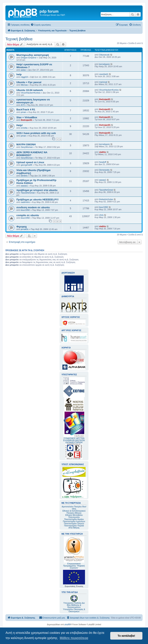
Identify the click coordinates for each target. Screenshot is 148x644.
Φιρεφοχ (22, 227)
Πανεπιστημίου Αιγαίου (74, 519)
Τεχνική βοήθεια (19, 39)
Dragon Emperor (29, 58)
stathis (102, 152)
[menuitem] (41, 25)
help (19, 74)
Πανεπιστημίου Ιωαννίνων (74, 521)
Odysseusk (104, 55)
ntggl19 (24, 77)
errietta (24, 128)
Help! (20, 125)
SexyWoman (27, 147)
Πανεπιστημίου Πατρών (74, 524)
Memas (24, 85)
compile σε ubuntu (28, 215)
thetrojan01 (105, 99)
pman (24, 112)
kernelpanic (104, 64)
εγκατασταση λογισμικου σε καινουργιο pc (33, 101)
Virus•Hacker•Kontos (31, 93)
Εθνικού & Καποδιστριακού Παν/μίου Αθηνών (74, 512)
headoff (103, 162)
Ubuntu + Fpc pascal (29, 82)
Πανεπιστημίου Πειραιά (74, 526)
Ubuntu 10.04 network (30, 90)
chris (101, 215)
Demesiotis (104, 170)
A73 (23, 105)
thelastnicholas (106, 199)
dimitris (24, 176)
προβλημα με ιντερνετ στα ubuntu (37, 190)
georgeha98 (26, 165)
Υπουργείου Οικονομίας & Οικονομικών (74, 610)
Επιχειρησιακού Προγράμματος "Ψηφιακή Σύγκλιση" (74, 553)
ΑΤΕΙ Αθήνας (74, 528)
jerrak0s (25, 229)
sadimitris (25, 202)
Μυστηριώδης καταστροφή (33, 55)
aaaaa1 (24, 186)
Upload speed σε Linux (30, 162)
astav (23, 70)
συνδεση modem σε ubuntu (33, 207)
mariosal (103, 82)
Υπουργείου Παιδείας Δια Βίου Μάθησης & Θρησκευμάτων (74, 605)
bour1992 (25, 210)
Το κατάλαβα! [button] (126, 636)
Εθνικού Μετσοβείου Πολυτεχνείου (74, 516)
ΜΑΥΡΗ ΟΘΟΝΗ (26, 144)
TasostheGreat (28, 193)
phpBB (67, 625)
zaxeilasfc (104, 74)
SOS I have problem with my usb (36, 133)
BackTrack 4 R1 (26, 110)
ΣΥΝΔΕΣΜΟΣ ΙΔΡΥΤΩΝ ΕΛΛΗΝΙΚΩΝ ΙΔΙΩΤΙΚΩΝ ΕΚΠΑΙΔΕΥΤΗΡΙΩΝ (74, 440)
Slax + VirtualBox (27, 117)
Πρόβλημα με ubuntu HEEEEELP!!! (37, 200)
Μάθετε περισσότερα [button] (74, 638)
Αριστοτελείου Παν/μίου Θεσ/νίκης (74, 508)
